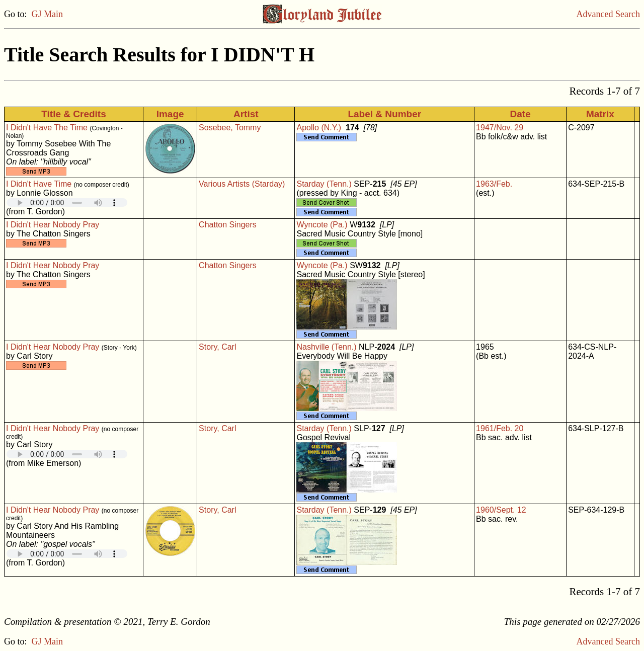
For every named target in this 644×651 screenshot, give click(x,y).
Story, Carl (217, 347)
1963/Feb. (494, 184)
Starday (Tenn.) (324, 184)
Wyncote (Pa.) (322, 225)
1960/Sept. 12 (501, 510)
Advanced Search (608, 14)
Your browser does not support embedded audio (67, 202)
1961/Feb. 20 (500, 428)
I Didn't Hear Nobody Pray (53, 225)
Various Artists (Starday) (242, 184)
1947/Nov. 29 (500, 128)
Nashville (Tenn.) (326, 347)
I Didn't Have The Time (47, 128)
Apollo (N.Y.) (319, 128)
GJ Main (48, 14)
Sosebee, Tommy (230, 128)
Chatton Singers (228, 225)
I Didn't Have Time (39, 184)
